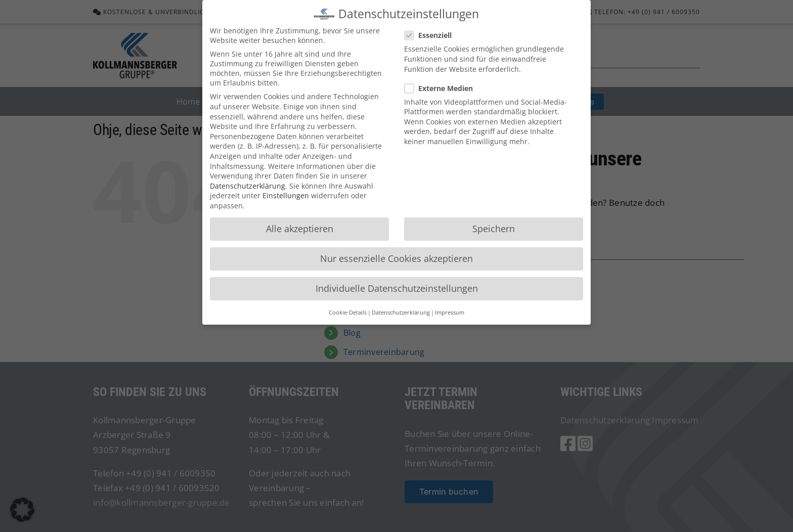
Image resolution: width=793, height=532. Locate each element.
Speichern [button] (494, 229)
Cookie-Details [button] (348, 313)
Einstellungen (286, 195)
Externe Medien (443, 88)
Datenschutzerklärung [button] (401, 313)
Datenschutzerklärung (248, 186)
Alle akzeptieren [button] (300, 229)
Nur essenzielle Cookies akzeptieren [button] (396, 258)
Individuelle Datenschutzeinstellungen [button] (397, 288)
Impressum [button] (450, 313)
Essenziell (432, 35)
